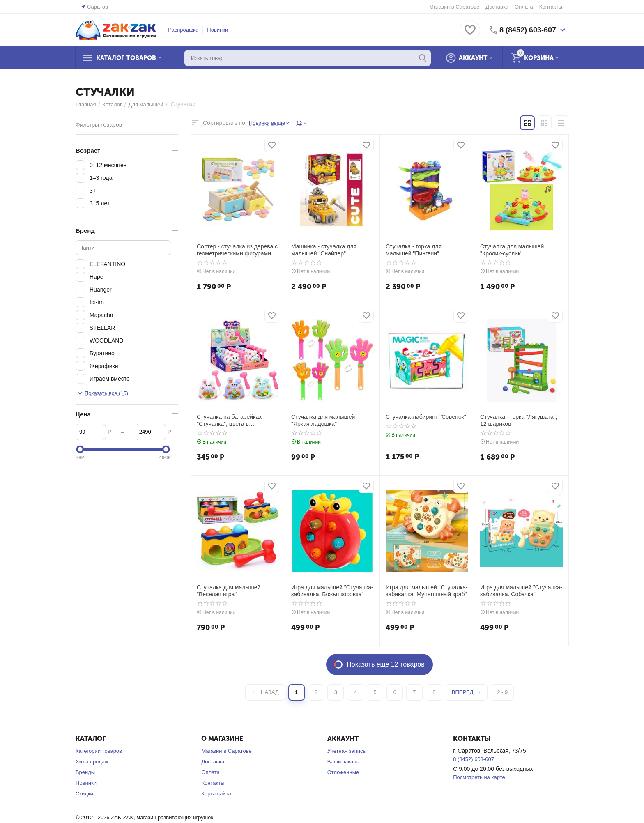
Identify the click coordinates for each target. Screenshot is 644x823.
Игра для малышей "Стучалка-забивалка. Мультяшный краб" (427, 591)
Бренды (85, 772)
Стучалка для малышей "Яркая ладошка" (323, 420)
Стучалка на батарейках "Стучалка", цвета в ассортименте (229, 421)
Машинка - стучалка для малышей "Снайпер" (324, 250)
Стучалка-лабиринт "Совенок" (426, 417)
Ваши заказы (344, 762)
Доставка (497, 7)
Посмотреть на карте (479, 777)
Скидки (84, 794)
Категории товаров (99, 751)
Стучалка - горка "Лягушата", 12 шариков (519, 420)
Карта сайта (216, 794)
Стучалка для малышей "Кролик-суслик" (512, 250)
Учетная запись (347, 751)
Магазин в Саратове (454, 7)
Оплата (524, 7)
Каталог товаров (126, 58)
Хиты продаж (92, 762)
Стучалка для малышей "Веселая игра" (229, 591)
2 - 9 (502, 692)
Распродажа (183, 30)
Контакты (551, 7)
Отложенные (343, 772)
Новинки (217, 30)
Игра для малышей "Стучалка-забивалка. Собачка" (521, 591)
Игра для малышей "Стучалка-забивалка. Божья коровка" (332, 591)
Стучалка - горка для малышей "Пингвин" (414, 250)
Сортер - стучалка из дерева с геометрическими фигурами (237, 250)
